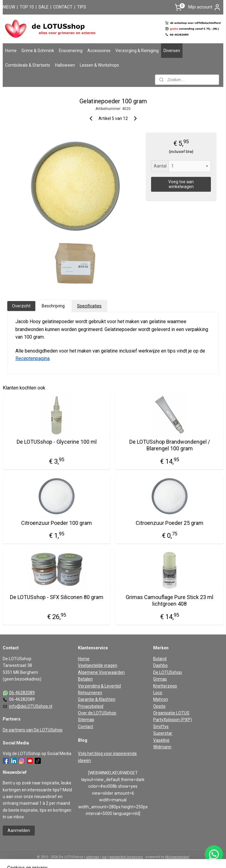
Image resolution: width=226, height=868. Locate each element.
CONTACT (63, 7)
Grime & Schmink (38, 51)
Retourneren (90, 693)
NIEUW (9, 7)
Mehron (161, 699)
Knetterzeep (165, 686)
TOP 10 (27, 7)
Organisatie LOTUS (171, 713)
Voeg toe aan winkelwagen (181, 184)
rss (104, 857)
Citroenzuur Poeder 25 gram (169, 523)
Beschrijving (53, 306)
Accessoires (99, 51)
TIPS (82, 7)
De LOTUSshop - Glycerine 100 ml (57, 442)
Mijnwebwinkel (177, 857)
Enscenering (71, 51)
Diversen (172, 51)
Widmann (162, 747)
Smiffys (161, 727)
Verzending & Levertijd (99, 686)
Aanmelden (19, 830)
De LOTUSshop (168, 672)
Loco (158, 693)
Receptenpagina (32, 358)
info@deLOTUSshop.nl (31, 706)
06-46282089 (22, 693)
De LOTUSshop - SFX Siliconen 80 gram (57, 597)
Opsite (159, 706)
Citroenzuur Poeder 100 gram (56, 523)
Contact (86, 727)
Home (11, 51)
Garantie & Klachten (97, 699)
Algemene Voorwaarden (101, 672)
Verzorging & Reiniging (137, 51)
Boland (160, 659)
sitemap (93, 857)
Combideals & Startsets (28, 65)
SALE (44, 7)
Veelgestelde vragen (98, 665)
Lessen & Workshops (99, 65)
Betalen (85, 679)
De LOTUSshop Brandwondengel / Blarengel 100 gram (170, 445)
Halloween (65, 65)
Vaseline (161, 740)
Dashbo (160, 665)
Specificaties (89, 306)
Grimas (160, 679)
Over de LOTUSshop (97, 713)
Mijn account (205, 7)
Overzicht (21, 306)
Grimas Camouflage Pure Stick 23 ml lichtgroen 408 (169, 601)
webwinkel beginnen (126, 857)
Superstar (163, 733)
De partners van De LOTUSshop (33, 730)
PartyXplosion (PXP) (173, 720)
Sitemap (86, 720)
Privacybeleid (91, 706)
